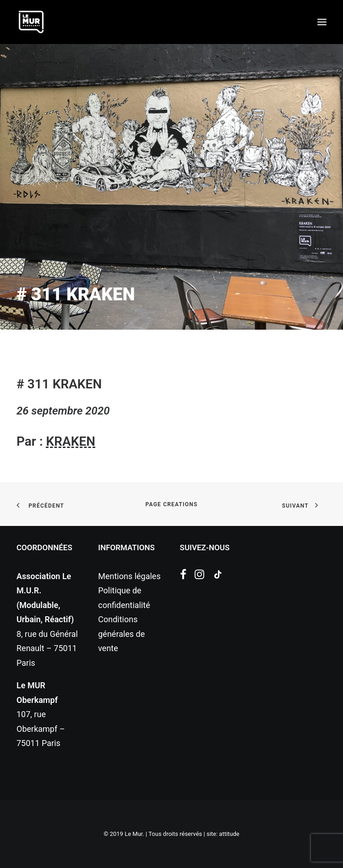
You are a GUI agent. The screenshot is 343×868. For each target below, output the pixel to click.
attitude (229, 834)
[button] (322, 22)
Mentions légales (129, 576)
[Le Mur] (31, 22)
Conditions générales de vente (121, 634)
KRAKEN (71, 441)
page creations (172, 504)
